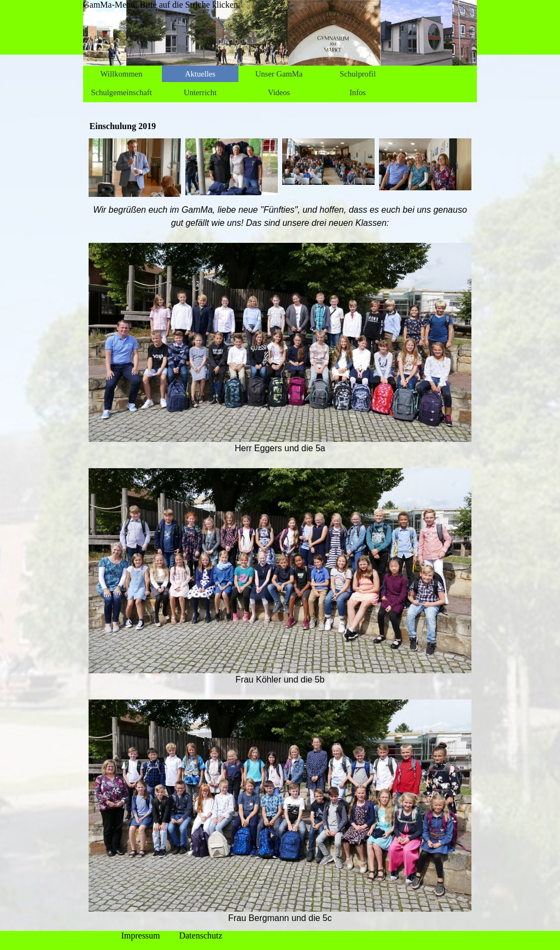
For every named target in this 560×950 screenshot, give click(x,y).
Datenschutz (200, 936)
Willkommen (122, 74)
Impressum (140, 936)
